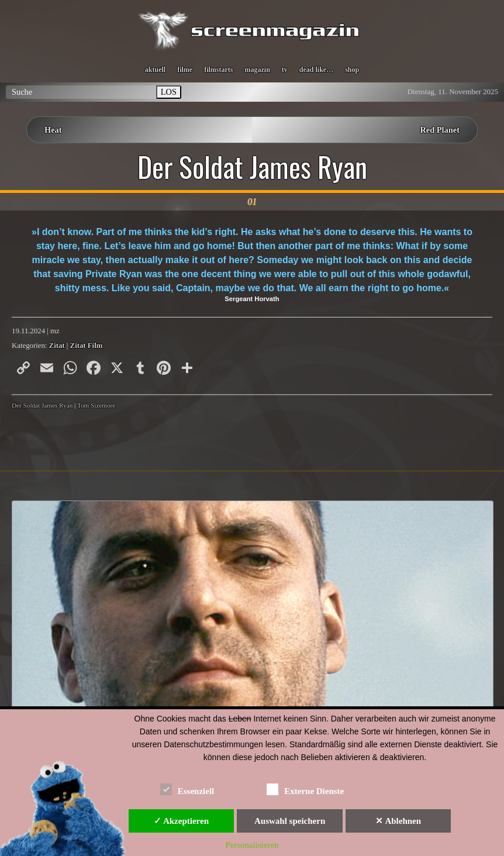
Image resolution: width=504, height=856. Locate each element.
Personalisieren (252, 845)
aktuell (155, 70)
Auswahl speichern (290, 821)
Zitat (57, 346)
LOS (169, 92)
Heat (53, 130)
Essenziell (187, 789)
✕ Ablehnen (398, 821)
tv (285, 70)
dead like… (316, 70)
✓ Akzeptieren (181, 821)
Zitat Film (87, 346)
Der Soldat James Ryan (252, 167)
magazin (257, 70)
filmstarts (218, 70)
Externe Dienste (305, 789)
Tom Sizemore (96, 405)
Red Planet (440, 130)
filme (185, 70)
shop (352, 70)
